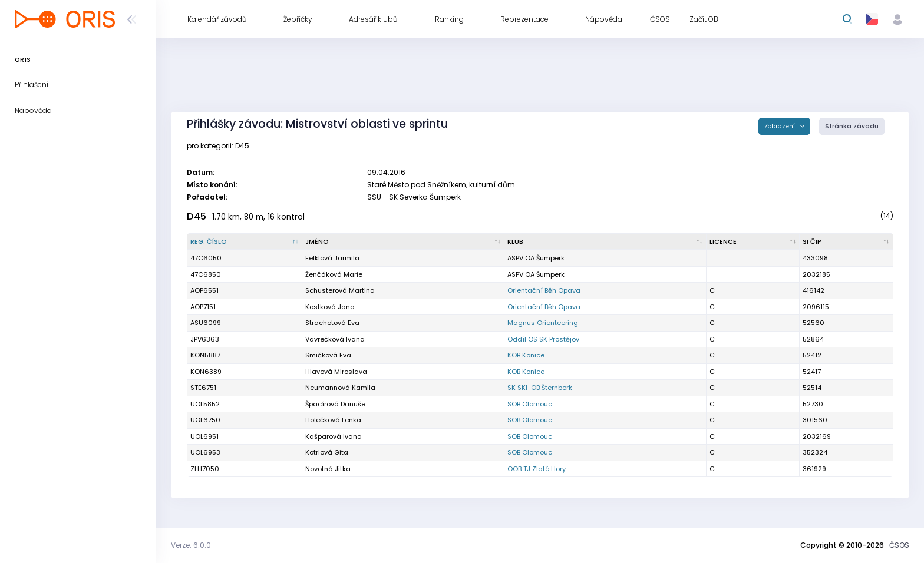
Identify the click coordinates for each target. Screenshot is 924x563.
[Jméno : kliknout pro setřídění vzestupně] (403, 242)
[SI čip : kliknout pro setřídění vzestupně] (847, 242)
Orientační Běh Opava (544, 290)
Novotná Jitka (328, 469)
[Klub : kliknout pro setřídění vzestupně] (605, 242)
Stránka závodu (852, 126)
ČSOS (899, 545)
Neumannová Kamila (340, 388)
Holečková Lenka (333, 420)
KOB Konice (526, 355)
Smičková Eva (328, 355)
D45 (197, 216)
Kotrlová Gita (327, 452)
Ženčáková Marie (334, 274)
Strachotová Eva (332, 323)
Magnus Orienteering (543, 323)
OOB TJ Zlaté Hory (537, 469)
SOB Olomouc (530, 404)
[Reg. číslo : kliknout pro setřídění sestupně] (245, 242)
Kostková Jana (330, 307)
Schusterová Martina (340, 290)
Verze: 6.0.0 (191, 545)
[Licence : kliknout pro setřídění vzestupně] (753, 242)
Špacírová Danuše (335, 404)
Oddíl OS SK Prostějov (543, 339)
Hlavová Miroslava (336, 372)
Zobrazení (781, 126)
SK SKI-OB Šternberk (540, 388)
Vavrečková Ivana (335, 339)
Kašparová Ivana (334, 436)
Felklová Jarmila (332, 258)
